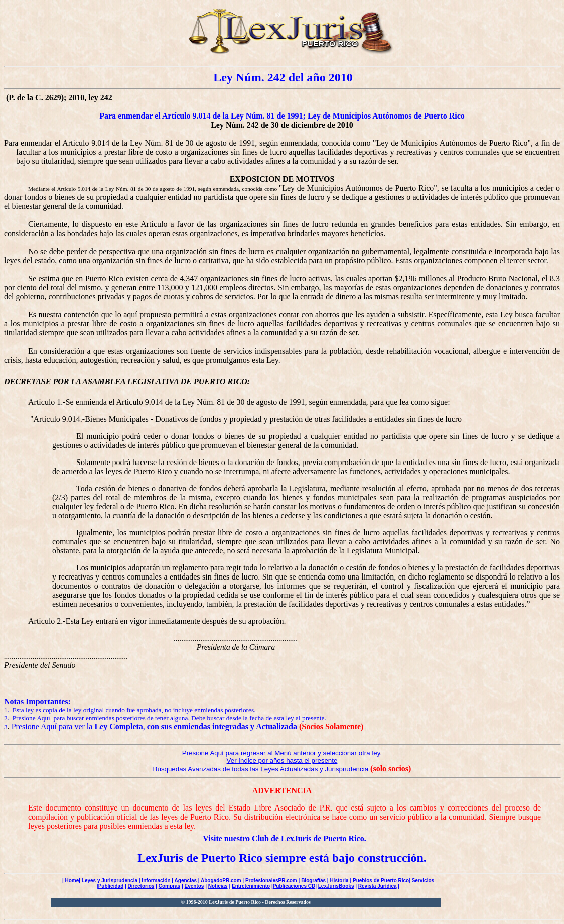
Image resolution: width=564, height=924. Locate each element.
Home (72, 881)
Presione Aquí (32, 718)
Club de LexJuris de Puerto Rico (308, 838)
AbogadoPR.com (221, 881)
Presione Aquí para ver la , (154, 726)
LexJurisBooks (336, 886)
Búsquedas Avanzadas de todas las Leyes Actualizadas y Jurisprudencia (261, 769)
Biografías (313, 881)
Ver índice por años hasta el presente (282, 761)
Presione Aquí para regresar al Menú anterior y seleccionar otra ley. (282, 753)
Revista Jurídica (378, 886)
